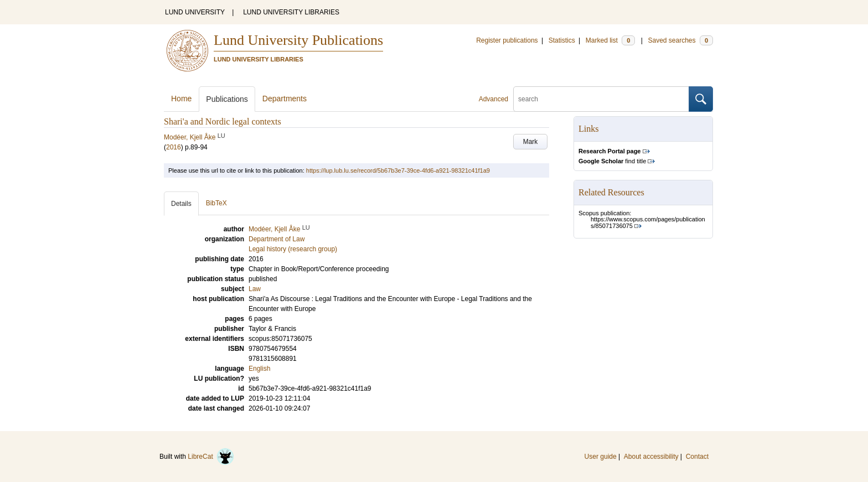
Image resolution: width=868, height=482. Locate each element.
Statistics (562, 40)
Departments (285, 99)
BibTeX (216, 203)
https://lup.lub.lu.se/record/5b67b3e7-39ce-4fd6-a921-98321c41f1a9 (398, 170)
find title (612, 161)
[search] (601, 99)
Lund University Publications (298, 40)
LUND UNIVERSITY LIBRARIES (291, 12)
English (259, 369)
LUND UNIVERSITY (195, 12)
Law (255, 289)
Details (181, 204)
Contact (697, 457)
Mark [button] (531, 142)
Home (181, 99)
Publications (227, 99)
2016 (174, 147)
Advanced (494, 99)
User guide (601, 457)
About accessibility (651, 457)
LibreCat (211, 457)
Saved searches (680, 40)
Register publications (507, 40)
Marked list (610, 40)
